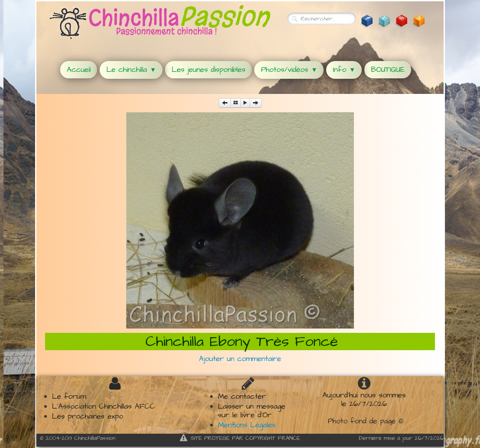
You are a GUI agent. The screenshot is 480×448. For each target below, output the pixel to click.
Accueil (79, 70)
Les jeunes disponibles (208, 70)
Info (344, 70)
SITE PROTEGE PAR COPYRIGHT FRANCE (240, 438)
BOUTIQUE (388, 70)
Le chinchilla (131, 70)
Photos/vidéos (289, 70)
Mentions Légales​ (247, 425)
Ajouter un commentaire (240, 359)
